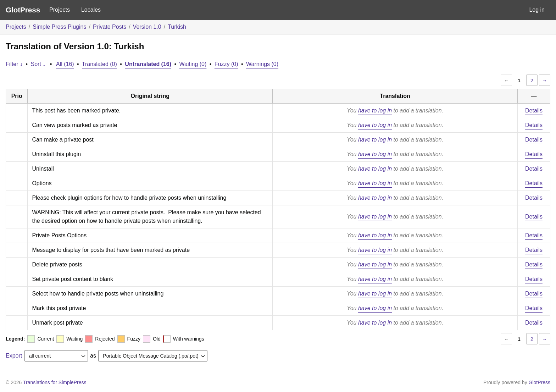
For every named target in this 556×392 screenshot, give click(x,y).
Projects (60, 10)
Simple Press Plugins (59, 27)
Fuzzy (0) (226, 64)
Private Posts (110, 27)
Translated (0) (99, 64)
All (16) (65, 64)
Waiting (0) (193, 64)
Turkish (177, 27)
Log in (537, 10)
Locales (91, 10)
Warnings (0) (262, 64)
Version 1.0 (147, 27)
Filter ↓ (14, 64)
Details (534, 111)
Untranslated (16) (148, 64)
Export (14, 356)
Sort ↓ (38, 64)
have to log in (375, 111)
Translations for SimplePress (55, 382)
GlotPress (23, 10)
